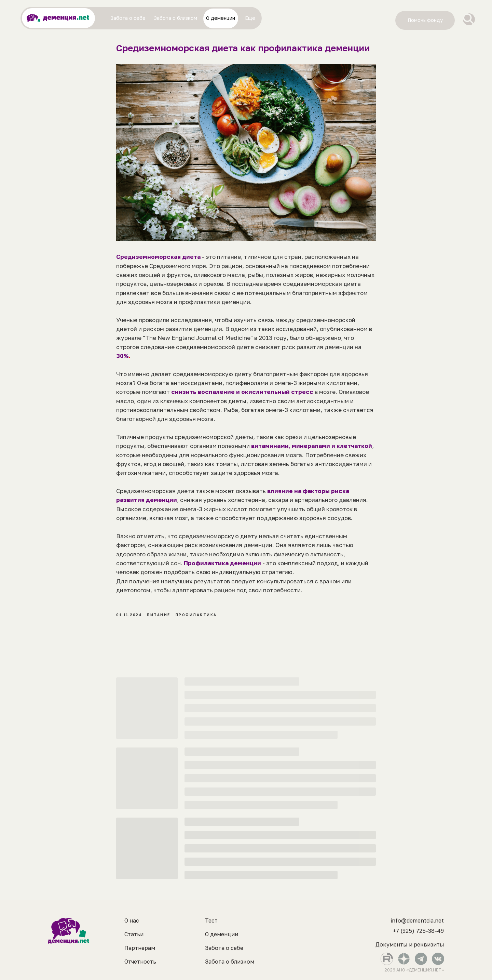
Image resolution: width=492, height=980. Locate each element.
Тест (211, 921)
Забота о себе (224, 948)
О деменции (222, 934)
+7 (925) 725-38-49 (418, 931)
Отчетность (140, 962)
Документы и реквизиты (410, 944)
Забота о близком (230, 962)
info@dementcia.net (417, 921)
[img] (469, 19)
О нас (132, 921)
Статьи (134, 934)
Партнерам (140, 948)
